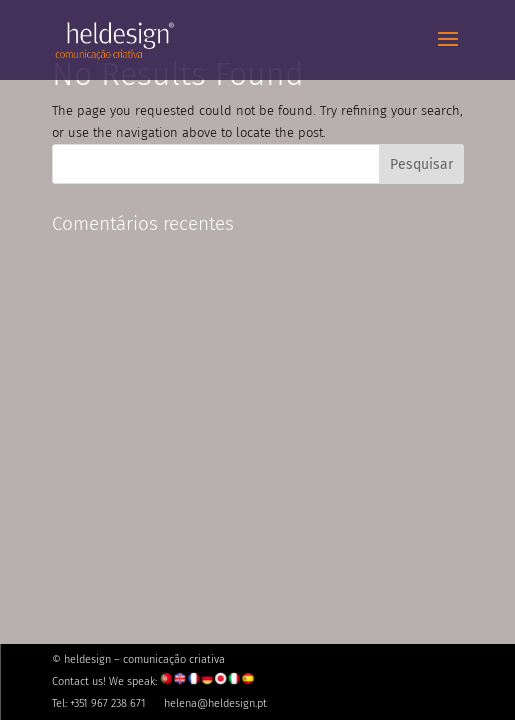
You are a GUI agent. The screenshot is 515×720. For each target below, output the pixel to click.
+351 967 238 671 (108, 703)
